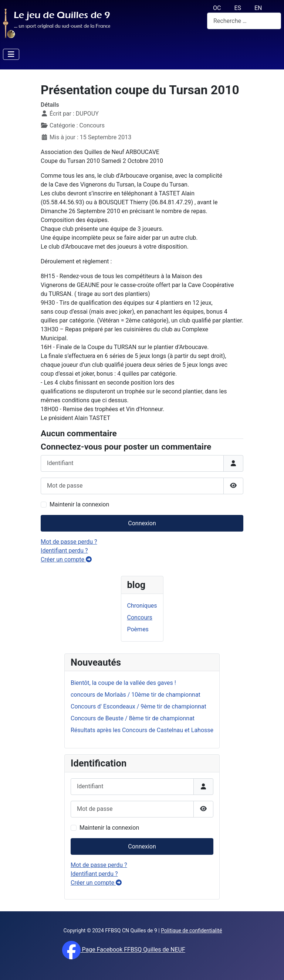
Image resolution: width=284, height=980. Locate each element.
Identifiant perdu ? (94, 874)
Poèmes (138, 629)
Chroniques (142, 606)
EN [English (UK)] (258, 8)
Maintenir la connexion (109, 828)
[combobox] (244, 21)
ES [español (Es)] (238, 8)
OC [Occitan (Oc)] (217, 8)
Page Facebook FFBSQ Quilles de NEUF (133, 950)
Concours (140, 617)
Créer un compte (96, 883)
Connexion (142, 846)
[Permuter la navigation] (11, 54)
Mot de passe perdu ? (99, 865)
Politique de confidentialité (191, 931)
